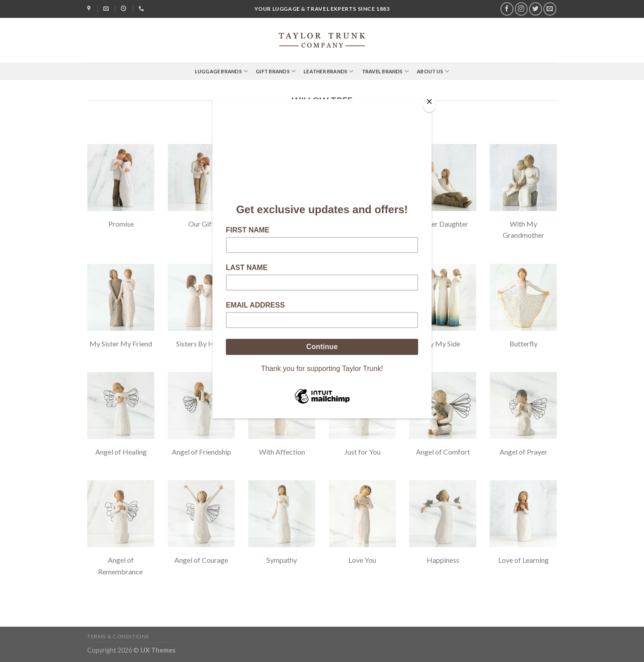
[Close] (429, 103)
